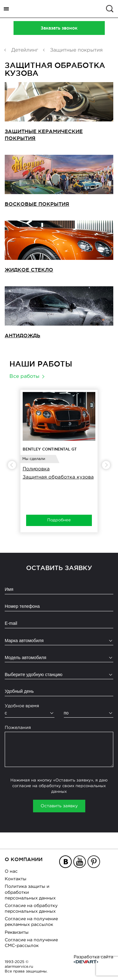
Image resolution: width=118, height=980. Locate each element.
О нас (11, 871)
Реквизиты (17, 932)
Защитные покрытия (76, 50)
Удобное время (22, 706)
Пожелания (18, 728)
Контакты (16, 879)
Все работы (24, 376)
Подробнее (59, 520)
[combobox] (59, 641)
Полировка (36, 469)
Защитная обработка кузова (58, 477)
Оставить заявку (59, 806)
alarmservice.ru (19, 967)
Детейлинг (25, 50)
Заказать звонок (59, 28)
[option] (59, 461)
